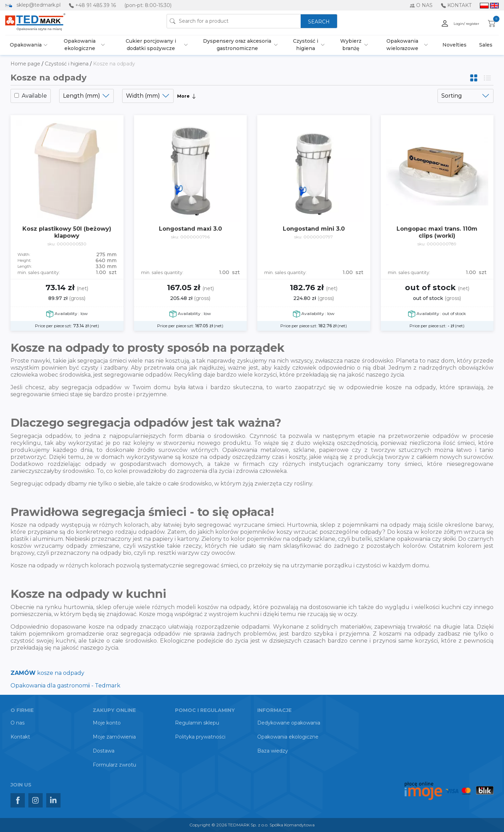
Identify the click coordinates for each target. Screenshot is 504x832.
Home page (26, 64)
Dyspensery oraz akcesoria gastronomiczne (237, 45)
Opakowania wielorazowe (402, 45)
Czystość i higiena (306, 45)
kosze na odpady (47, 673)
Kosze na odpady (114, 64)
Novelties (454, 45)
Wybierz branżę (351, 45)
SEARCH (319, 22)
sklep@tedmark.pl (38, 5)
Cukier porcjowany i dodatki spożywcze (151, 45)
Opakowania (26, 45)
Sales (486, 45)
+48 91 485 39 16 (96, 5)
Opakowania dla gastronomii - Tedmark (65, 686)
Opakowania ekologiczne (80, 45)
